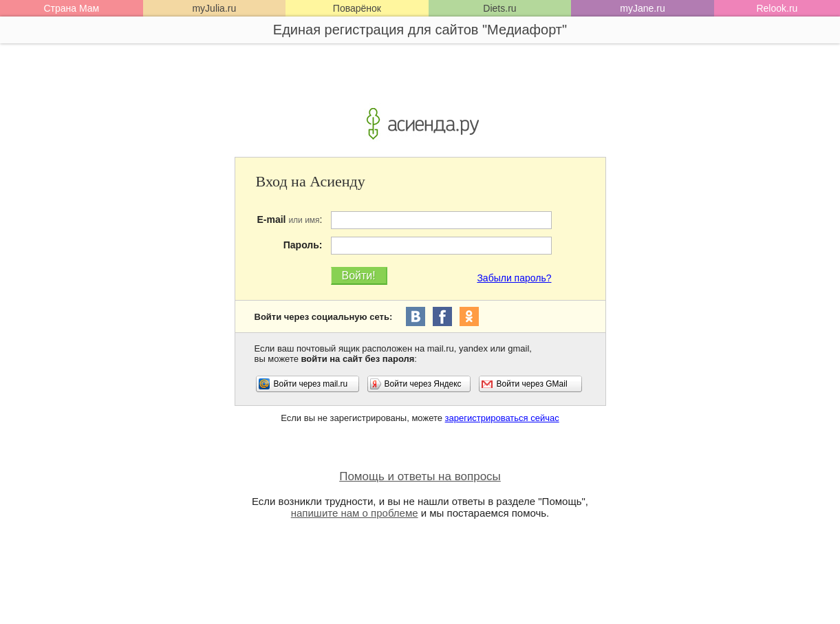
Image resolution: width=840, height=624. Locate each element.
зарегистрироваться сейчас (502, 418)
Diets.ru (499, 8)
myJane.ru (642, 8)
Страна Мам (71, 8)
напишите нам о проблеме (355, 513)
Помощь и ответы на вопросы (420, 476)
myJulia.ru (214, 8)
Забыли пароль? (514, 278)
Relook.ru (777, 8)
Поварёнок (357, 8)
